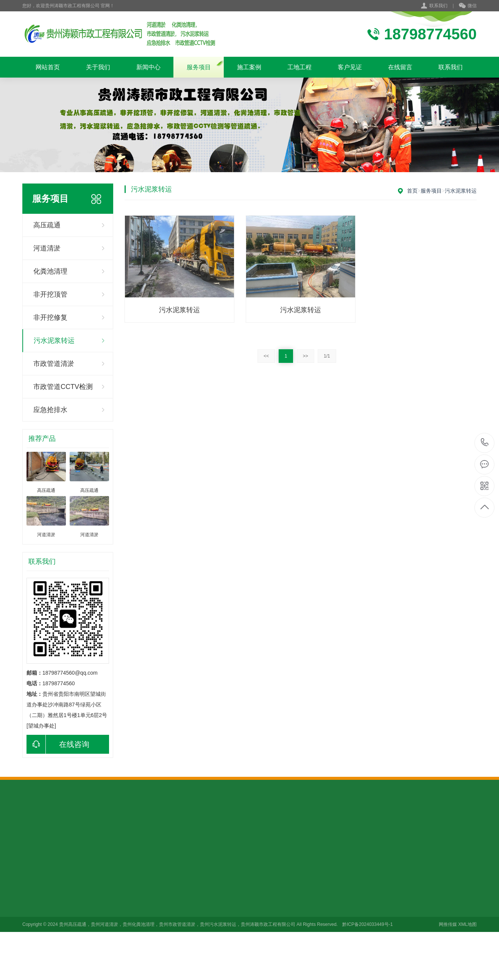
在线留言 (400, 67)
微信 (468, 6)
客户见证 (350, 67)
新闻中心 (148, 67)
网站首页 (48, 67)
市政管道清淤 (54, 364)
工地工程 (299, 67)
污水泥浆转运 (54, 341)
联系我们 (438, 6)
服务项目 (199, 67)
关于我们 (98, 67)
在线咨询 (58, 744)
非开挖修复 (50, 317)
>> (306, 356)
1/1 (327, 356)
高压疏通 (47, 225)
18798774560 (485, 443)
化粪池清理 (50, 271)
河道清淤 (47, 248)
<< (266, 356)
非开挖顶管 (50, 294)
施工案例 (249, 67)
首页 (412, 191)
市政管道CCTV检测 (63, 387)
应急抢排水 (50, 410)
